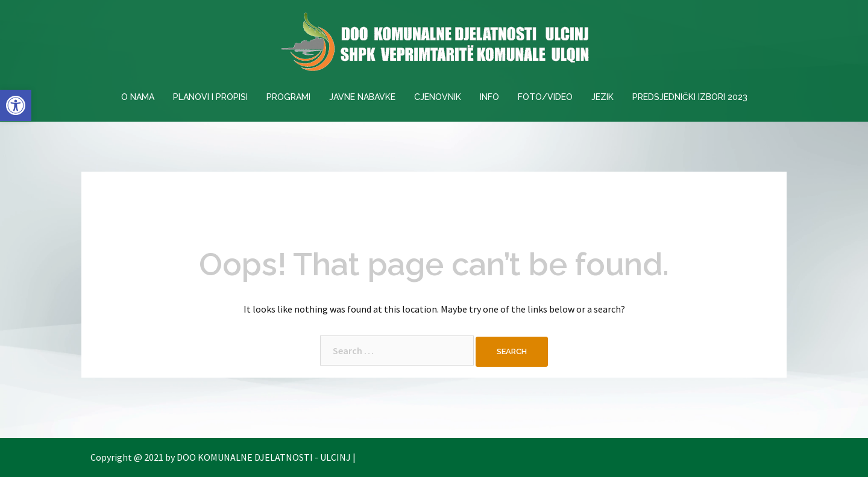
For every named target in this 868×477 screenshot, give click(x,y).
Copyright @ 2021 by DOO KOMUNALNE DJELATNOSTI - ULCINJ (221, 457)
